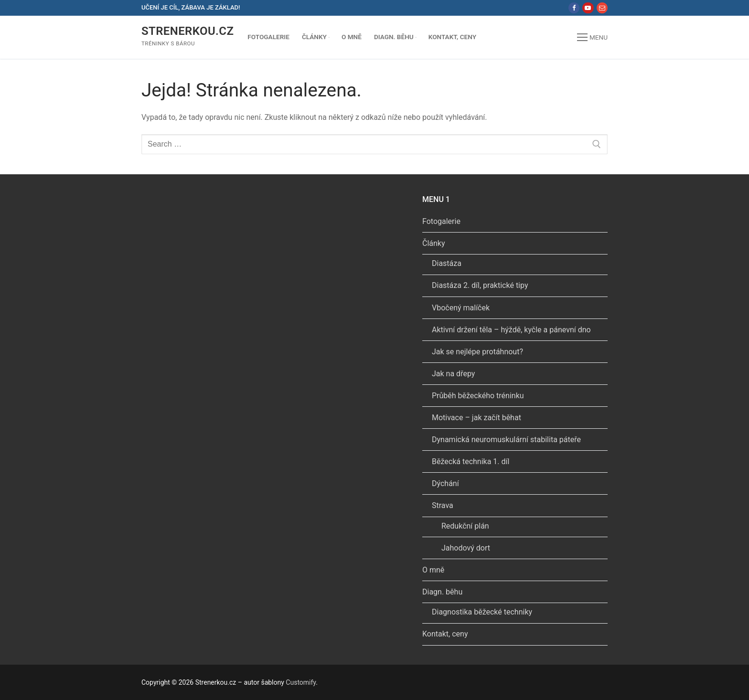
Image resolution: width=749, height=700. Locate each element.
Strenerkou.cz (187, 31)
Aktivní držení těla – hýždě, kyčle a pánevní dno (511, 330)
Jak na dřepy (453, 374)
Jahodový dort (466, 548)
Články (435, 243)
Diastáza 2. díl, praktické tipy (480, 285)
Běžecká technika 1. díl (471, 461)
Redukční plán (465, 526)
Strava (444, 505)
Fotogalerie (441, 221)
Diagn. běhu (443, 592)
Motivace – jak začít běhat (476, 418)
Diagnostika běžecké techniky (482, 612)
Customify (301, 682)
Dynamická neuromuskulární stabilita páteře (506, 440)
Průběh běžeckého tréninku (478, 396)
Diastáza (447, 263)
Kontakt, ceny (445, 634)
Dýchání (445, 483)
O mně (433, 570)
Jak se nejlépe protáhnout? (477, 352)
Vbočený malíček (461, 308)
